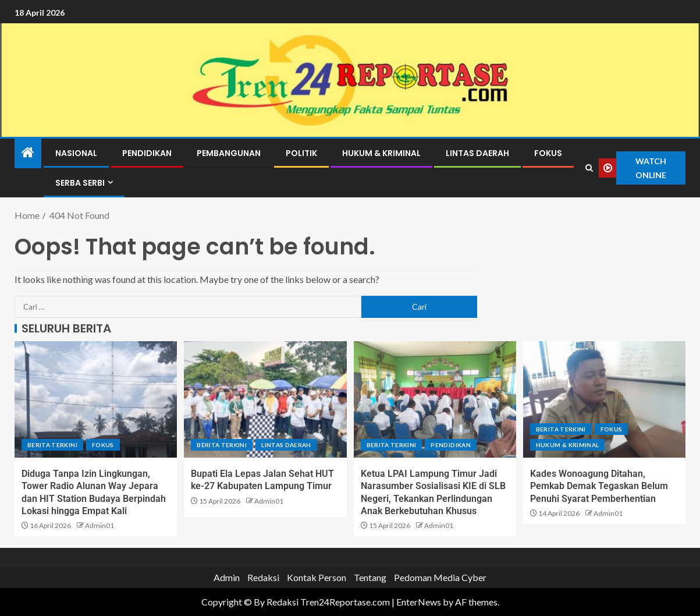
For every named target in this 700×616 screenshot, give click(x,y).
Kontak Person (317, 577)
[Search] (589, 168)
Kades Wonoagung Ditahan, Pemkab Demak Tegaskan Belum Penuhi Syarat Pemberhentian (599, 486)
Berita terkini (52, 445)
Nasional (76, 153)
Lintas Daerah (477, 153)
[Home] (28, 153)
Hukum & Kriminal (381, 153)
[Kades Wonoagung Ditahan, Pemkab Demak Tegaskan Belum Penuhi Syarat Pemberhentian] (604, 399)
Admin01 (100, 525)
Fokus (548, 153)
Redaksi (263, 577)
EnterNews (419, 602)
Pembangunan (229, 153)
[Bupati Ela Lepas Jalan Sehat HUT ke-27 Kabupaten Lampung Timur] (265, 399)
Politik (301, 153)
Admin (227, 577)
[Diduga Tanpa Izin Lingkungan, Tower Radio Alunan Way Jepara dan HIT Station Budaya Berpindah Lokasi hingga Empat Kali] (96, 399)
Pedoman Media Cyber (440, 577)
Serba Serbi (80, 183)
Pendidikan (147, 153)
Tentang (370, 577)
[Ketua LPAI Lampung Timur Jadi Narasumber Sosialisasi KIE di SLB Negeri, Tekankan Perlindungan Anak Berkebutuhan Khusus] (435, 399)
